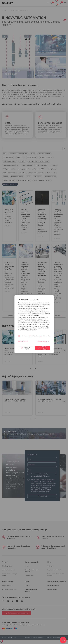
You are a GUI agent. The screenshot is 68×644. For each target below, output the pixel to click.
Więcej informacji (23, 341)
